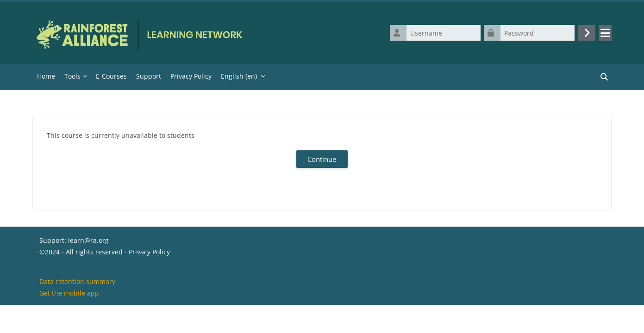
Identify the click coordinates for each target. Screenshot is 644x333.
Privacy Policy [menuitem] (191, 76)
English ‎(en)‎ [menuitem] (239, 76)
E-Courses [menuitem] (111, 76)
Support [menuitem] (149, 76)
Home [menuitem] (46, 76)
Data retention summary (77, 309)
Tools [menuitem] (72, 76)
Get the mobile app (69, 321)
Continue (322, 159)
